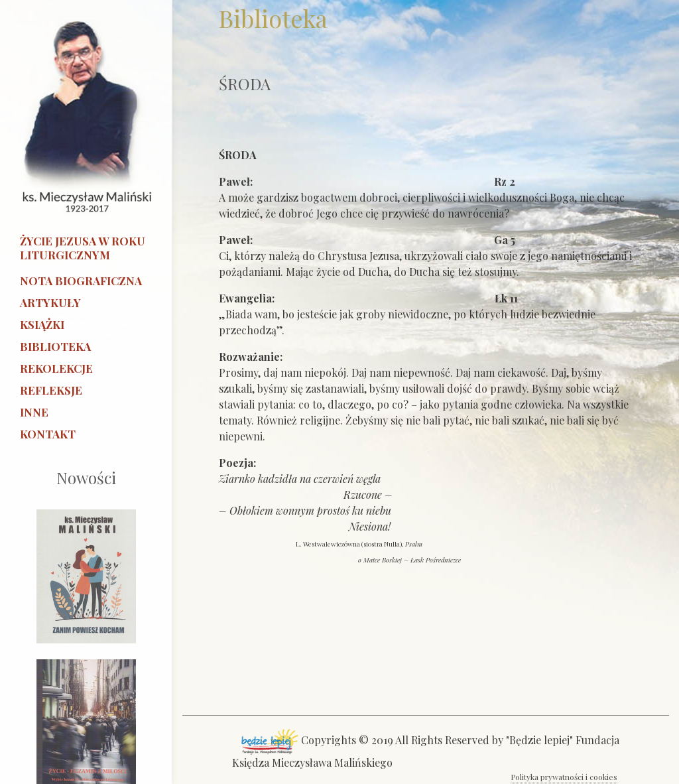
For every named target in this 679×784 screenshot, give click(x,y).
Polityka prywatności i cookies (564, 777)
